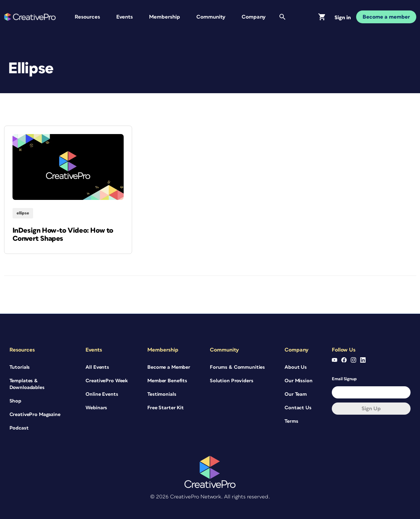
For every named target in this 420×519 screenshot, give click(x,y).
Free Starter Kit (166, 408)
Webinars (96, 408)
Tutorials (20, 367)
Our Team (296, 394)
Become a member (386, 17)
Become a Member (169, 367)
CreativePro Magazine (35, 414)
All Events (97, 367)
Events (125, 17)
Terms (291, 421)
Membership (165, 17)
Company (254, 17)
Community (211, 17)
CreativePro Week (107, 381)
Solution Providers (231, 381)
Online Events (102, 394)
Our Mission (298, 381)
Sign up (371, 409)
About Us (296, 367)
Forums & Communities (237, 367)
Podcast (19, 428)
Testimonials (162, 394)
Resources (87, 17)
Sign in (343, 18)
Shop (15, 401)
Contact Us (298, 408)
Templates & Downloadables (27, 384)
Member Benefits (167, 381)
